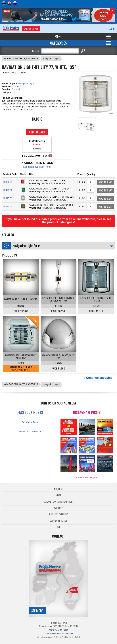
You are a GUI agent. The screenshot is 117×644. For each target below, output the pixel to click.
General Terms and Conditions (59, 502)
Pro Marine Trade (30, 422)
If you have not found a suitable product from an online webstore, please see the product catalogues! (58, 221)
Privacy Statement (59, 514)
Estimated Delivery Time (37, 167)
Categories (58, 43)
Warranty (58, 508)
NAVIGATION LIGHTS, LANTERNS (21, 59)
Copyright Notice (58, 521)
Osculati (17, 86)
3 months (37, 149)
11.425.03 (8, 198)
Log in (112, 28)
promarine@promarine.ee (62, 633)
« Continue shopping (98, 378)
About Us (59, 489)
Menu (59, 36)
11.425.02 (8, 190)
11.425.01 (8, 182)
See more (37, 611)
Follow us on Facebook (30, 432)
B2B (59, 527)
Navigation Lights (51, 59)
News (58, 495)
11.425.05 (8, 207)
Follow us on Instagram (87, 478)
